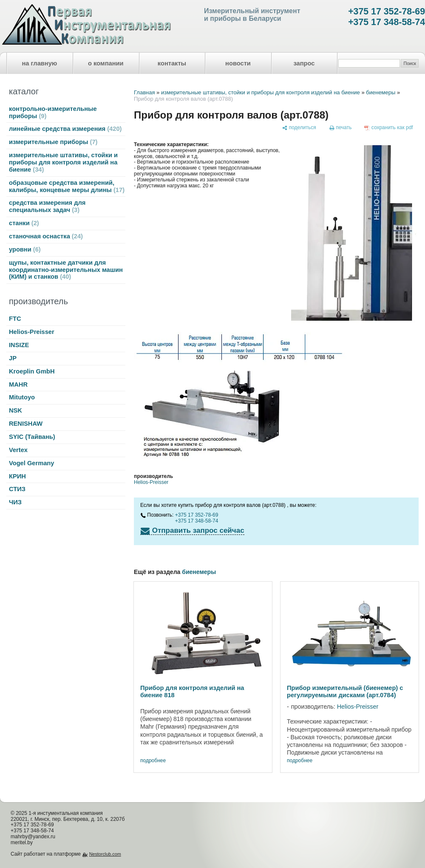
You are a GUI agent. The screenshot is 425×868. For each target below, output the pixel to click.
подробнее (153, 761)
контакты (172, 63)
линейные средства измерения (65, 129)
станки (24, 223)
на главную (40, 63)
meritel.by (22, 843)
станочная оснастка (46, 236)
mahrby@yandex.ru (33, 837)
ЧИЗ (15, 502)
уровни (25, 249)
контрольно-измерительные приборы (53, 112)
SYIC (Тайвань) (32, 437)
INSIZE (19, 345)
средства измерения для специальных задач (47, 206)
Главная (144, 92)
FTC (15, 319)
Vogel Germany (31, 463)
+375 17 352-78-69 (387, 11)
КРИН (17, 476)
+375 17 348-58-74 (387, 22)
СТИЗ (17, 489)
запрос (304, 63)
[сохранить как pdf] (389, 128)
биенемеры (381, 92)
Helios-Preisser (32, 332)
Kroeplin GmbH (32, 371)
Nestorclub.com (105, 854)
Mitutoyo (22, 397)
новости (238, 63)
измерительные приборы (53, 142)
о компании (106, 63)
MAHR (18, 385)
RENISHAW (26, 424)
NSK (16, 410)
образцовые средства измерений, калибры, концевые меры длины (67, 186)
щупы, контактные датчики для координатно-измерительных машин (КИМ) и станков (66, 270)
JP (13, 358)
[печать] (340, 128)
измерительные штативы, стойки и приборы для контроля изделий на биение (63, 162)
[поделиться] (299, 128)
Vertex (18, 450)
